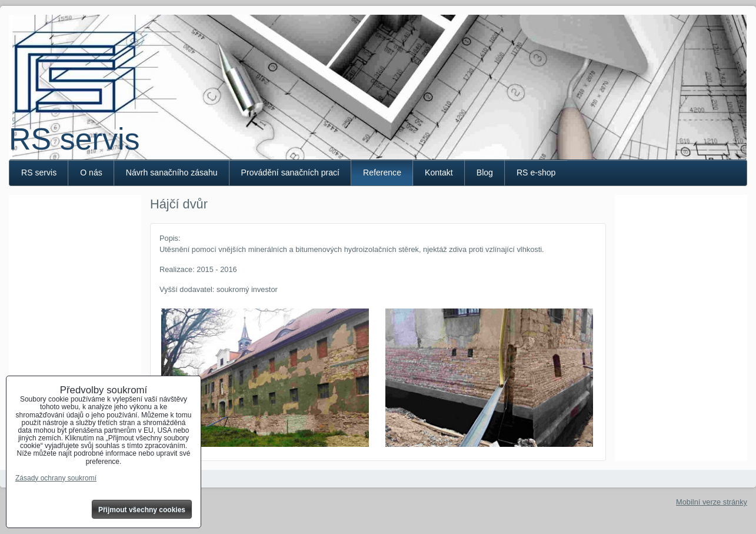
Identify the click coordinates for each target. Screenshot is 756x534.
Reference (382, 173)
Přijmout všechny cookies (142, 510)
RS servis (74, 139)
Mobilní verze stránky (712, 502)
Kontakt (439, 173)
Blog (485, 173)
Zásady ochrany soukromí (56, 478)
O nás (91, 173)
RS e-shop (536, 173)
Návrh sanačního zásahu (172, 173)
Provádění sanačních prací (290, 173)
